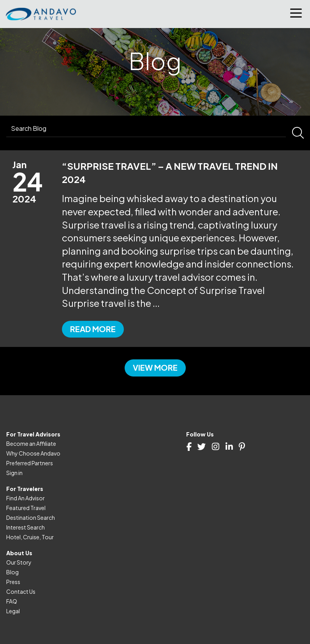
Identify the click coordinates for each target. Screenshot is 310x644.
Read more (93, 329)
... (156, 303)
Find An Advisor (26, 498)
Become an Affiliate (31, 443)
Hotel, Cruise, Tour (30, 537)
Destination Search (31, 517)
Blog (12, 572)
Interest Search (26, 527)
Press (13, 582)
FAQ (12, 601)
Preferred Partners (30, 463)
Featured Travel (26, 508)
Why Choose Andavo (33, 453)
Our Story (19, 562)
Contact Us (21, 591)
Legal (13, 611)
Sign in (14, 473)
